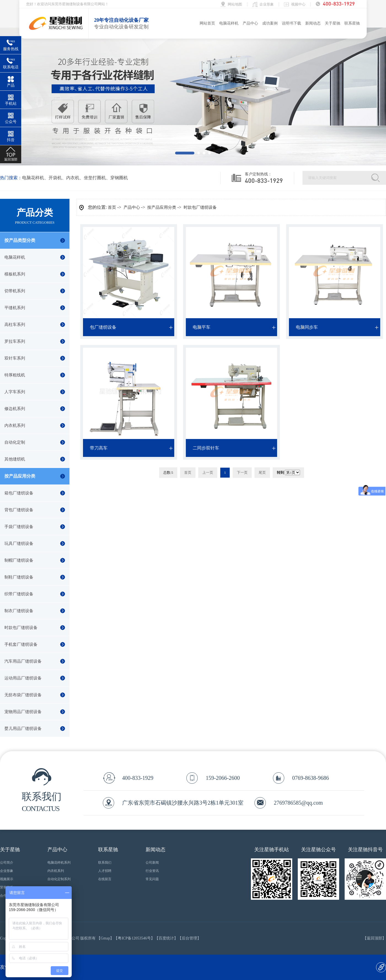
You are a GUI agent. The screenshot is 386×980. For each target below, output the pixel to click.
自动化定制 (15, 442)
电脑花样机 (229, 23)
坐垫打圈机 (95, 178)
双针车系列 (15, 358)
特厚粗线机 (15, 375)
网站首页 (207, 23)
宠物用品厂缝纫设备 (23, 712)
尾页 (262, 472)
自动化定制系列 (59, 879)
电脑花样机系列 (59, 863)
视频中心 (298, 4)
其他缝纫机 (15, 459)
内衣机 (73, 178)
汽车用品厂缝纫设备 (23, 661)
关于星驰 (333, 23)
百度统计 (166, 938)
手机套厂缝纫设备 (21, 644)
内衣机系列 (15, 425)
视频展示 (7, 879)
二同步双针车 (206, 448)
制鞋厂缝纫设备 (19, 577)
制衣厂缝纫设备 (19, 611)
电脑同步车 (307, 327)
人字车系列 (15, 392)
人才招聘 (105, 871)
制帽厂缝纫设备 (19, 560)
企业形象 (267, 4)
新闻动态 (313, 23)
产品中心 (250, 23)
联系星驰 (352, 23)
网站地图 (235, 4)
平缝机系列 (15, 308)
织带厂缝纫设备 (19, 594)
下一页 (242, 472)
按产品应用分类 (20, 476)
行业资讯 (152, 871)
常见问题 (152, 879)
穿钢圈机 (119, 178)
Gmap (105, 938)
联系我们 (105, 863)
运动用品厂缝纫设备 (23, 678)
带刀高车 (99, 448)
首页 (112, 207)
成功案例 (270, 23)
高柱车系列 (15, 325)
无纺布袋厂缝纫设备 (23, 695)
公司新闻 (152, 863)
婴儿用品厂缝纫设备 (23, 729)
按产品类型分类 (20, 240)
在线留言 (105, 879)
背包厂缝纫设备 (19, 510)
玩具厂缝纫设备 (19, 543)
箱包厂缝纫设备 (19, 493)
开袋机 (55, 178)
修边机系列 (15, 409)
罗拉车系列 (15, 341)
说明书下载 (291, 23)
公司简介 (7, 863)
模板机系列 (15, 274)
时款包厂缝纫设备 (21, 628)
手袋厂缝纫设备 (19, 527)
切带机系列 (15, 291)
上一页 (208, 472)
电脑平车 (202, 327)
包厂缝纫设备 (103, 327)
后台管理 (189, 938)
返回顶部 (374, 938)
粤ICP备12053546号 (134, 938)
